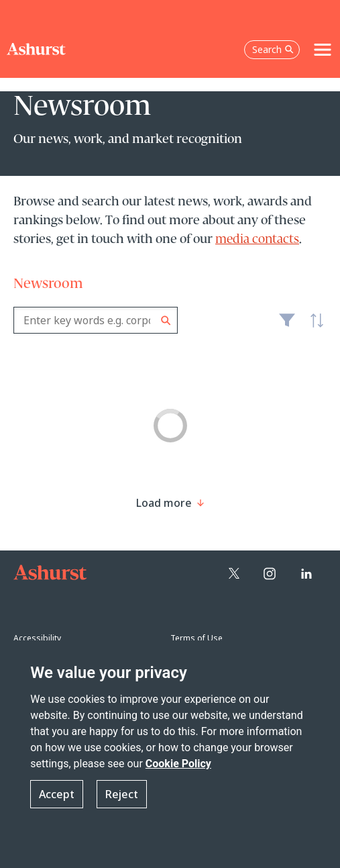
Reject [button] (122, 794)
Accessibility (37, 638)
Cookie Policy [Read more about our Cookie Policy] (178, 764)
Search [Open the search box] (273, 49)
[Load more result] (164, 503)
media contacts (257, 240)
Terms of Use (196, 638)
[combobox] (96, 320)
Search (166, 321)
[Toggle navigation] (323, 50)
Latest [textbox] (313, 328)
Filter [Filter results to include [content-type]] (287, 326)
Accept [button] (57, 794)
